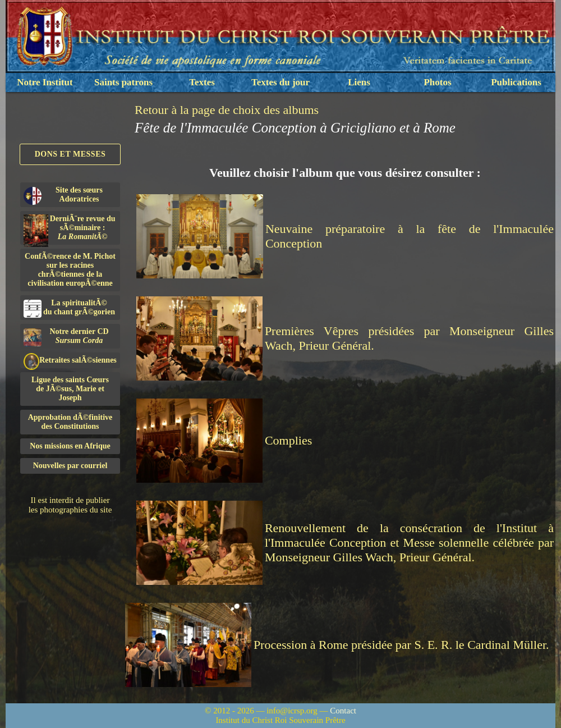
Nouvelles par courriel (70, 466)
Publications (516, 82)
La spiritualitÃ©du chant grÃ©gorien (69, 308)
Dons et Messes (70, 154)
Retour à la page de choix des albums (227, 110)
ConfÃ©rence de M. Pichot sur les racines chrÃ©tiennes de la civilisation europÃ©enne (70, 270)
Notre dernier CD (66, 337)
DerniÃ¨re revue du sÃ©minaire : (70, 230)
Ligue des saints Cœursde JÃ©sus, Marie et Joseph (70, 389)
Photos (437, 82)
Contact (343, 711)
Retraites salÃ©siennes (70, 361)
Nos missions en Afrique (70, 446)
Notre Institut (45, 82)
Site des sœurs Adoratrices (63, 195)
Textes (202, 82)
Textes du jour (280, 82)
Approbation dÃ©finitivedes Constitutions (70, 422)
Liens (359, 82)
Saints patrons (123, 82)
